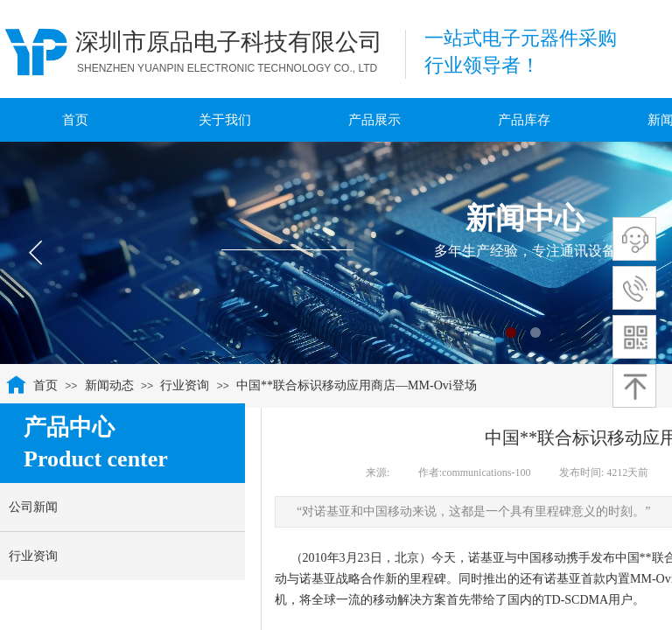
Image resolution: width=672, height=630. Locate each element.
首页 (45, 385)
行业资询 (185, 385)
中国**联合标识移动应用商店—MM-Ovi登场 (357, 385)
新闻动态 (109, 385)
